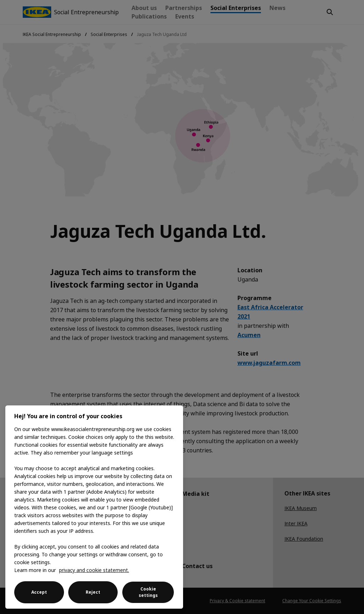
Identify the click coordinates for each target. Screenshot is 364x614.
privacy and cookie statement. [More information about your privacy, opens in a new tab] (94, 570)
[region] (94, 507)
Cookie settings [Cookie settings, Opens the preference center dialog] (148, 592)
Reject (93, 592)
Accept (39, 592)
